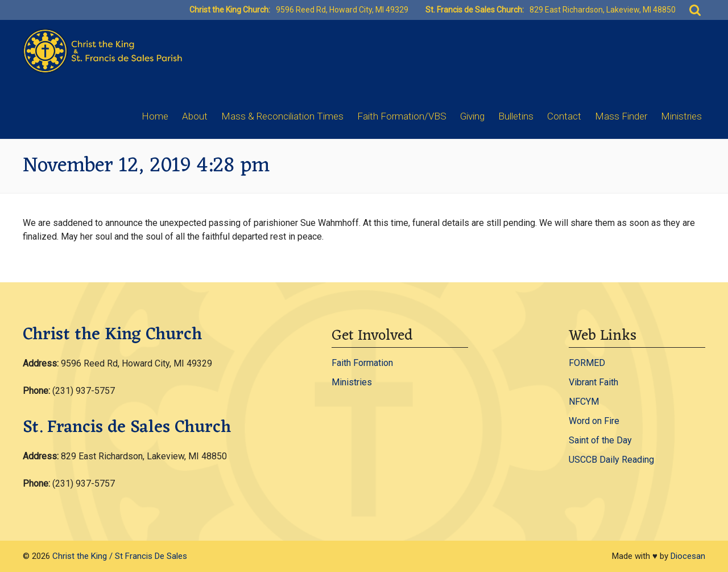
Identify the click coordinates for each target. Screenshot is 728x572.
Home (155, 116)
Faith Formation (362, 363)
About (195, 116)
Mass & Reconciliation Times (282, 116)
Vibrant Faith (593, 382)
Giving (472, 116)
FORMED (587, 363)
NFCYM (584, 402)
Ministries (681, 116)
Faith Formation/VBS (402, 116)
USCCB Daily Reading (611, 460)
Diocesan (688, 556)
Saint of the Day (600, 440)
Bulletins (516, 116)
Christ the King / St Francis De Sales (120, 556)
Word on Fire (594, 421)
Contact (564, 116)
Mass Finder (621, 116)
